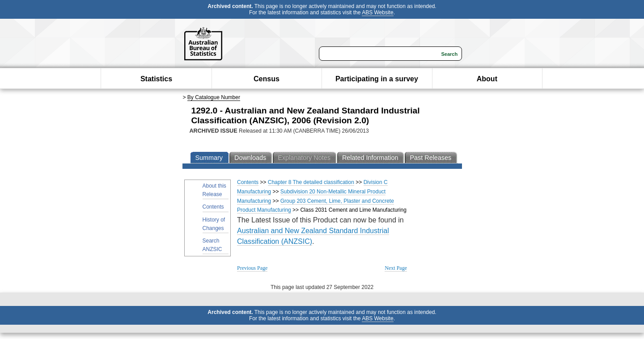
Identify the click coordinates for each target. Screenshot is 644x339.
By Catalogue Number (214, 97)
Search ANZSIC (212, 245)
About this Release (214, 190)
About (487, 79)
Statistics (156, 79)
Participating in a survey (377, 79)
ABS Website (377, 13)
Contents (213, 207)
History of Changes (214, 224)
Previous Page (252, 268)
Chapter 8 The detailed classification (311, 182)
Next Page (396, 268)
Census (267, 79)
